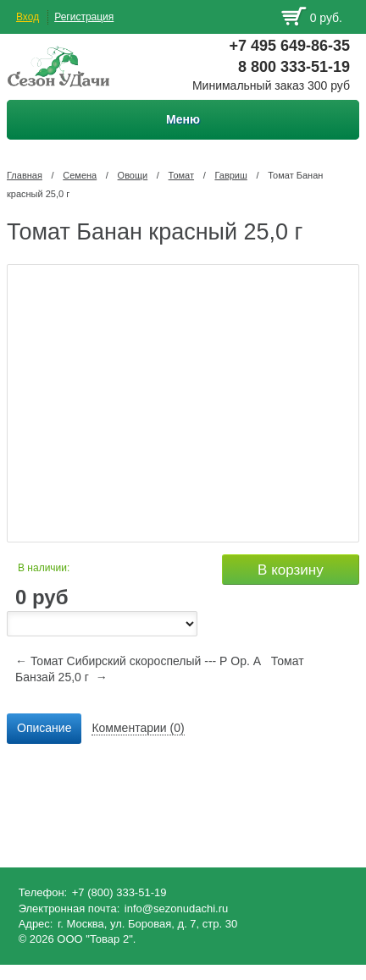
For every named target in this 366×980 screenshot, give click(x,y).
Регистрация (84, 17)
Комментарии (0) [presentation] (138, 728)
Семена (80, 175)
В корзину (291, 570)
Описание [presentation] (44, 728)
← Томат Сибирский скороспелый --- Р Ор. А (138, 661)
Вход (28, 17)
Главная (25, 175)
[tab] (44, 729)
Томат (181, 175)
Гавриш (230, 175)
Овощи (133, 175)
